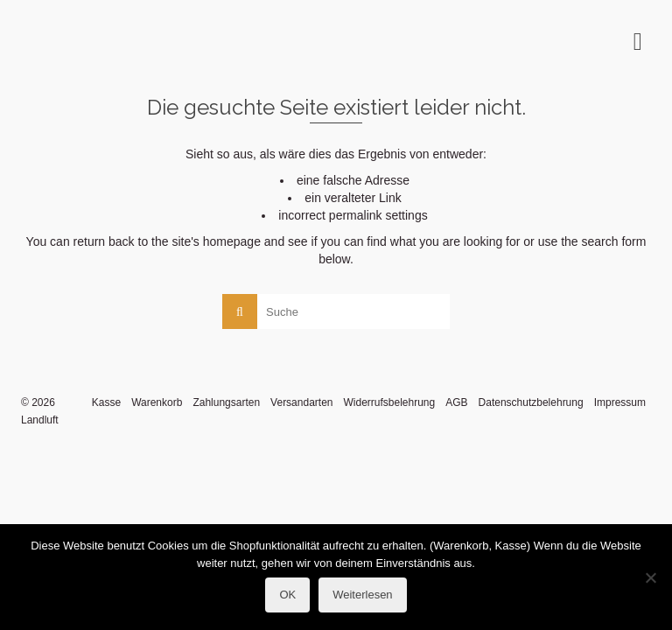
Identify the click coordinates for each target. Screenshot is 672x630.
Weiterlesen (362, 595)
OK (287, 595)
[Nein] (650, 577)
